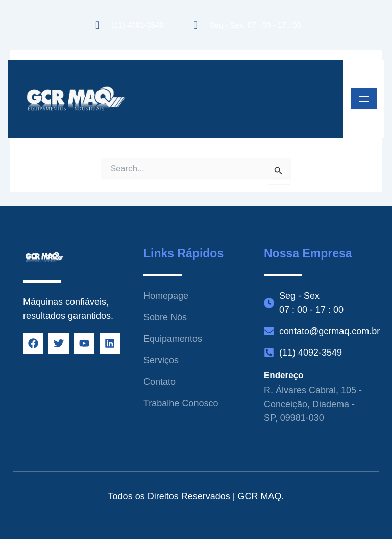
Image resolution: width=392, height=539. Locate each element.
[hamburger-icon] (364, 99)
